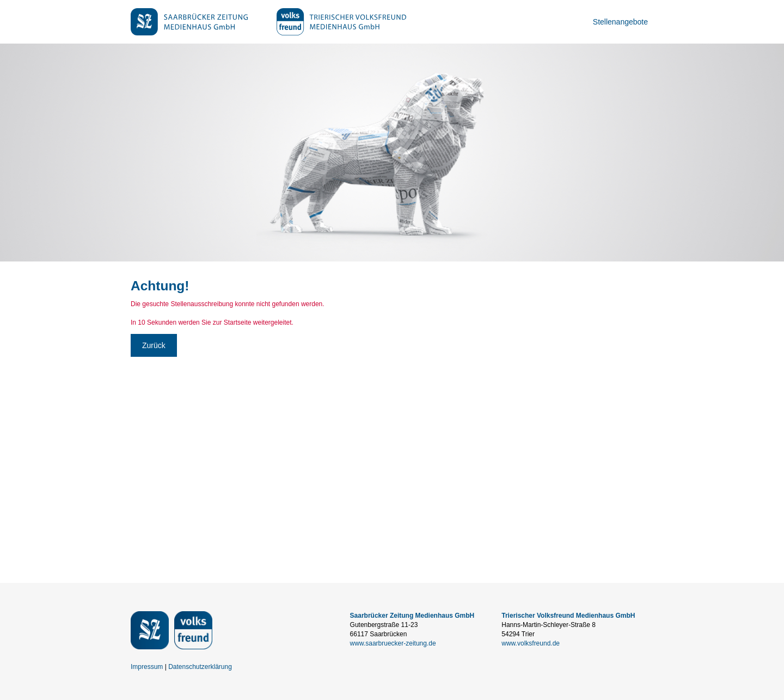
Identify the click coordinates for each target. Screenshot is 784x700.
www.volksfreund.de (531, 643)
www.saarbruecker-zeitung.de (393, 643)
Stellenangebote (620, 22)
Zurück (154, 345)
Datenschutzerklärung (200, 667)
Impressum (147, 667)
